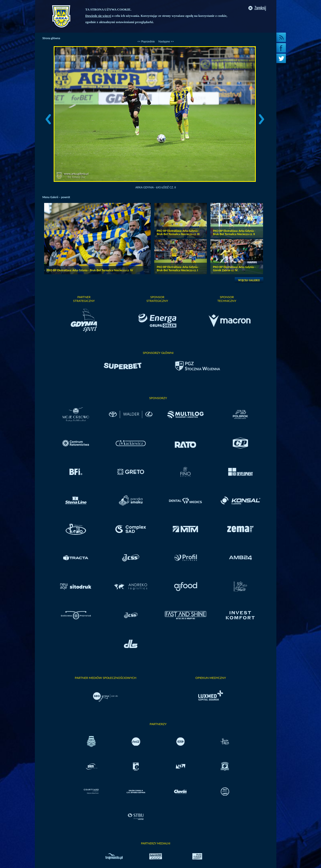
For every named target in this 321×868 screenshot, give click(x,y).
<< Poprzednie (146, 41)
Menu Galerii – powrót (56, 197)
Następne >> (166, 41)
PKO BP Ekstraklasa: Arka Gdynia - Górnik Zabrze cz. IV (234, 268)
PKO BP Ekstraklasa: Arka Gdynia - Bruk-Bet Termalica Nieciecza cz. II (234, 232)
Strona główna (51, 38)
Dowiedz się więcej (98, 16)
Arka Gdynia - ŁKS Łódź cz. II (156, 187)
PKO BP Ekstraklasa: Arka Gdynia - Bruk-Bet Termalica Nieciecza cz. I (178, 268)
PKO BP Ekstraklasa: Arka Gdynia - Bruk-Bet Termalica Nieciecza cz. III (178, 232)
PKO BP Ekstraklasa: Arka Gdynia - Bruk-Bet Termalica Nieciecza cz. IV (90, 270)
